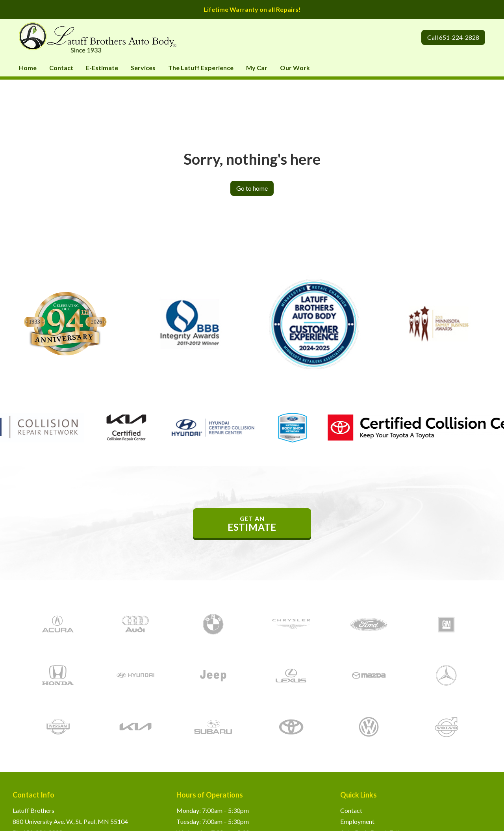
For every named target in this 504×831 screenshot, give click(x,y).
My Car (257, 68)
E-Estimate (102, 68)
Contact (61, 68)
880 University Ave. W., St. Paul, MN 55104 (70, 821)
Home (28, 68)
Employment (357, 821)
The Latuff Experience (201, 68)
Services (143, 68)
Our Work (295, 68)
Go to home (252, 188)
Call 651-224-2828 (453, 37)
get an (252, 524)
